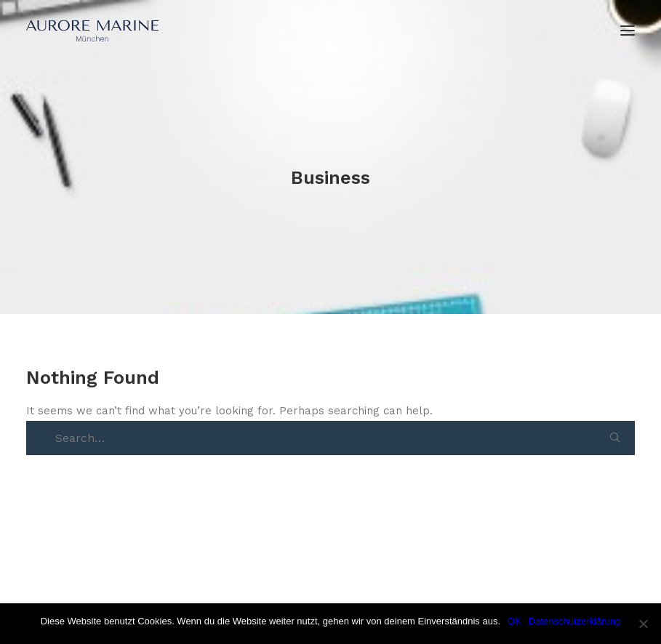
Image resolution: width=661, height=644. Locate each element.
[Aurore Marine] (92, 31)
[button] (615, 437)
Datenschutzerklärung (574, 621)
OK (514, 621)
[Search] (338, 438)
